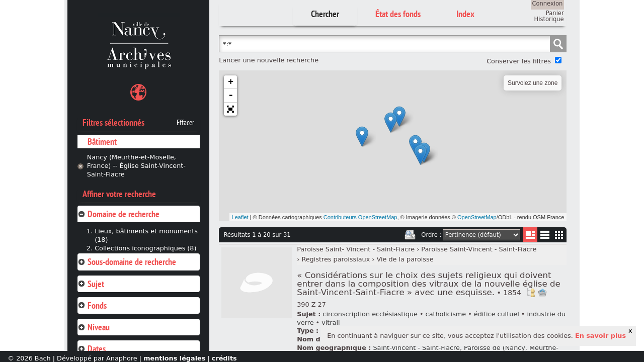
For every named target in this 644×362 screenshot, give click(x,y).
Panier (555, 13)
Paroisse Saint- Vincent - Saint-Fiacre (356, 249)
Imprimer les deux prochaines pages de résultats (410, 235)
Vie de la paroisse (405, 259)
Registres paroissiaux (336, 259)
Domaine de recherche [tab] (118, 214)
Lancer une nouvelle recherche (269, 60)
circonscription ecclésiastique (370, 314)
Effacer (185, 123)
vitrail (331, 323)
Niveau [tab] (94, 327)
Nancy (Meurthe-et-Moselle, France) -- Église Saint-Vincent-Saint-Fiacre (136, 165)
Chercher (325, 14)
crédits (224, 358)
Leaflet (240, 217)
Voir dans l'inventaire (531, 293)
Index (465, 14)
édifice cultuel (497, 314)
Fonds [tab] (92, 305)
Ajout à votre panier (542, 293)
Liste (530, 235)
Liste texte (545, 237)
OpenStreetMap (477, 217)
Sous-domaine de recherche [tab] (127, 262)
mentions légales (174, 358)
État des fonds (398, 14)
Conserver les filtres (519, 61)
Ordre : (431, 235)
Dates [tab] (92, 349)
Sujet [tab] (91, 284)
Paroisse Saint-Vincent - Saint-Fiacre (479, 249)
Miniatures (559, 235)
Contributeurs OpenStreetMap (360, 217)
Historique (549, 19)
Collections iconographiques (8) (145, 248)
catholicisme (446, 314)
